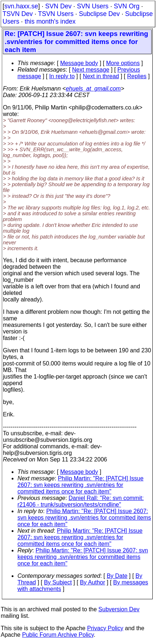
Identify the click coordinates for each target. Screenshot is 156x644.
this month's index (50, 21)
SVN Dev (58, 6)
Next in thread (101, 76)
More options (123, 63)
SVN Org (127, 6)
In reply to (62, 76)
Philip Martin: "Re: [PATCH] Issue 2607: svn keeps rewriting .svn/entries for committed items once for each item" (81, 485)
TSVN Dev (18, 14)
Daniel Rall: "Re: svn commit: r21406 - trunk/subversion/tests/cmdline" (81, 501)
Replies (137, 76)
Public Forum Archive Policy (58, 635)
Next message (91, 70)
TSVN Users (56, 14)
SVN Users (93, 6)
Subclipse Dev (99, 14)
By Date (117, 576)
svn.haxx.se (21, 6)
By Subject (58, 582)
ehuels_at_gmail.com (93, 89)
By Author (93, 582)
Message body (79, 63)
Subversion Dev (119, 609)
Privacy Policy (105, 628)
